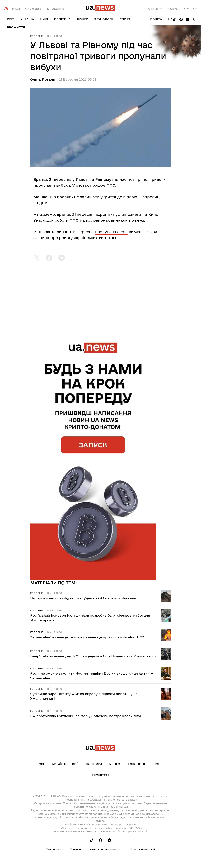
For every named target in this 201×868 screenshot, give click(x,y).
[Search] (195, 19)
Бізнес (83, 19)
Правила (75, 849)
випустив (117, 214)
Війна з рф (55, 36)
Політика (62, 19)
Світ (11, 19)
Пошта (156, 19)
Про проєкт (53, 849)
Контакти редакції (143, 849)
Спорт (125, 19)
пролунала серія (111, 232)
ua (170, 19)
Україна (27, 19)
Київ (44, 19)
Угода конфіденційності (106, 849)
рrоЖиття (16, 27)
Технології (104, 19)
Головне (37, 36)
